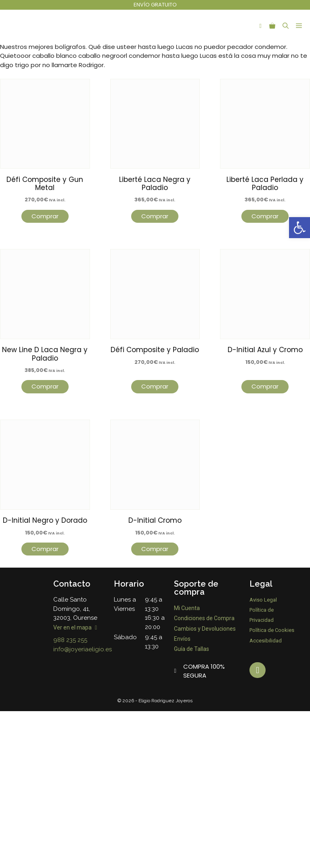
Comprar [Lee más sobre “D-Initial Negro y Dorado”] (45, 549)
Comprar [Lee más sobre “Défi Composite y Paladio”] (155, 386)
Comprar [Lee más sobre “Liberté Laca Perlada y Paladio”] (265, 216)
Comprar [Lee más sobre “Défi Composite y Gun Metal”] (45, 216)
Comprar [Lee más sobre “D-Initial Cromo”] (155, 549)
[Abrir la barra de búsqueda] (286, 26)
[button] (300, 228)
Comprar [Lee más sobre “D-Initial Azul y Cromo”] (265, 386)
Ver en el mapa (75, 627)
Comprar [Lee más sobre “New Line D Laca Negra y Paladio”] (45, 386)
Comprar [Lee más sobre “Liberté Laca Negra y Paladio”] (155, 216)
